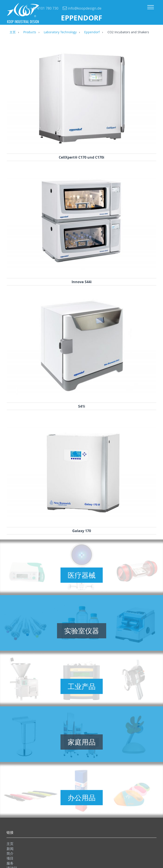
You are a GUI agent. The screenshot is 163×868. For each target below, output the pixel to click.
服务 (10, 863)
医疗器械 (82, 575)
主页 (13, 32)
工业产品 (82, 686)
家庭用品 (82, 742)
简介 (10, 853)
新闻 (10, 849)
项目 (10, 858)
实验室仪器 (82, 631)
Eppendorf (92, 32)
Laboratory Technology (60, 32)
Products (30, 32)
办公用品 (82, 798)
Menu (151, 7)
